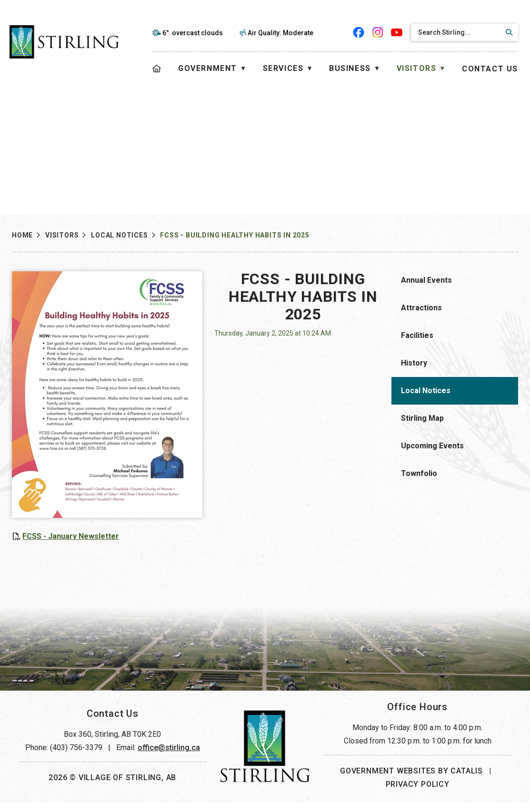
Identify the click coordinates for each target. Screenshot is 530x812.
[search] (456, 32)
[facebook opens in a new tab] (359, 32)
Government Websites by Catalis (411, 780)
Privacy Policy (418, 794)
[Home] (157, 69)
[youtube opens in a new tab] (397, 32)
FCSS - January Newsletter (207, 536)
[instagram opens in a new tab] (378, 32)
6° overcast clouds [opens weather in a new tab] (193, 33)
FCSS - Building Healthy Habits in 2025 (235, 235)
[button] (508, 32)
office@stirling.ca (169, 757)
